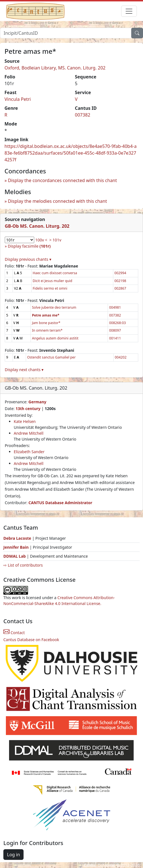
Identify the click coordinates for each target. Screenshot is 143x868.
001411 (115, 338)
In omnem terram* (47, 330)
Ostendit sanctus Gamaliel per (51, 357)
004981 (115, 307)
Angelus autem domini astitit (55, 338)
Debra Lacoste (17, 538)
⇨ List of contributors (23, 565)
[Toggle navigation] (129, 11)
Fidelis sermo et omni (50, 288)
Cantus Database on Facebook (31, 640)
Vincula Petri (18, 99)
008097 (115, 330)
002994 (120, 273)
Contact (14, 633)
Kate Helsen (25, 421)
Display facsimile (29, 246)
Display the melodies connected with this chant (57, 201)
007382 (83, 115)
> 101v (55, 240)
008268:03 (117, 323)
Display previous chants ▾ (28, 259)
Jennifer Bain (17, 547)
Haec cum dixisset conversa (55, 273)
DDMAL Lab (15, 556)
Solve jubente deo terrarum (54, 307)
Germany (37, 402)
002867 (120, 288)
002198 (120, 281)
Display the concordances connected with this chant (62, 180)
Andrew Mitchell (29, 433)
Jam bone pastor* (46, 323)
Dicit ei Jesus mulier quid (53, 281)
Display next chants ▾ (24, 370)
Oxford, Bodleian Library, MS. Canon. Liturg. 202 (55, 68)
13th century (28, 409)
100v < (41, 240)
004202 (121, 357)
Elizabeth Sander (29, 452)
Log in (13, 855)
